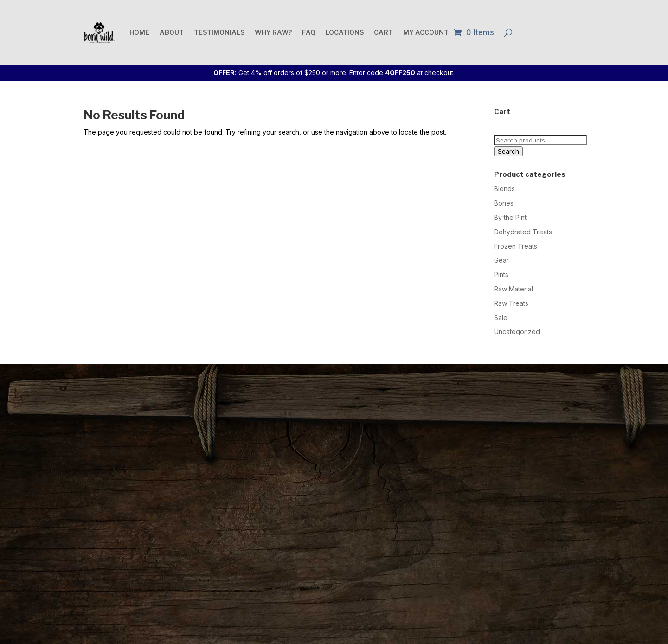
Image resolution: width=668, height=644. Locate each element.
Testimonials (219, 32)
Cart (383, 32)
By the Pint (510, 217)
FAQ (309, 32)
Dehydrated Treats (523, 232)
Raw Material (514, 289)
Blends (504, 189)
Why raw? (273, 32)
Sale (501, 318)
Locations (345, 32)
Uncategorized (517, 332)
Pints (501, 274)
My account (426, 32)
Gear (501, 260)
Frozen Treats (516, 246)
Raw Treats (511, 303)
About (172, 32)
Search (508, 151)
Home (139, 32)
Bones (504, 203)
